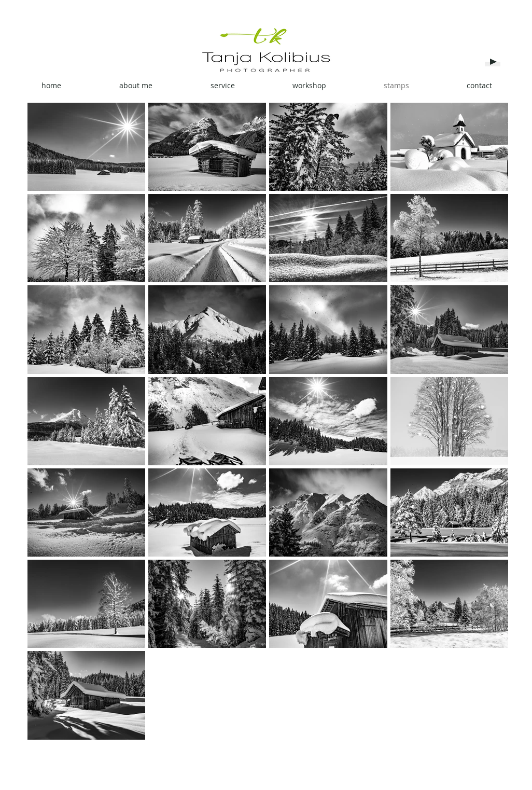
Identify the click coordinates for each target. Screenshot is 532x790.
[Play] (493, 62)
